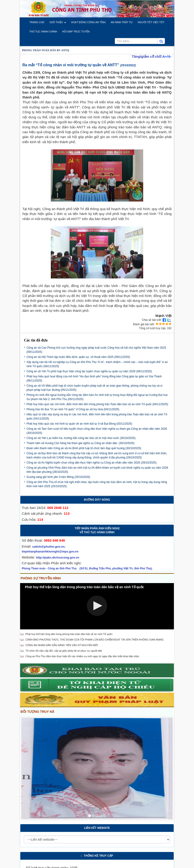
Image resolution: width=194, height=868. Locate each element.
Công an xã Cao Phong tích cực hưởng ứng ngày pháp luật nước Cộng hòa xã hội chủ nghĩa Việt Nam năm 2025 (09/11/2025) (96, 350)
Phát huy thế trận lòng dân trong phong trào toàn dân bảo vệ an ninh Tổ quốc (69, 634)
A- (170, 56)
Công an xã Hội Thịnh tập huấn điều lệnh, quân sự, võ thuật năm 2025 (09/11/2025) (78, 357)
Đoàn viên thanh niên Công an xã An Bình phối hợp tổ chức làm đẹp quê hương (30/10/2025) (84, 448)
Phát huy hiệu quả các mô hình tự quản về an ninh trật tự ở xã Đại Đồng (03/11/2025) (79, 424)
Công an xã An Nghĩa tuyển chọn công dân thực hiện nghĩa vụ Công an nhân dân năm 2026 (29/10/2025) (92, 463)
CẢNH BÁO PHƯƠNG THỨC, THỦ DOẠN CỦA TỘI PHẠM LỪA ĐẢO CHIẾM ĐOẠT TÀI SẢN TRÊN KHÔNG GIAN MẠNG (94, 640)
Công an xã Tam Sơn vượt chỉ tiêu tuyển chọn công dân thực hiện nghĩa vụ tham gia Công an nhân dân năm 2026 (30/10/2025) (97, 431)
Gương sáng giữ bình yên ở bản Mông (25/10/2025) (58, 477)
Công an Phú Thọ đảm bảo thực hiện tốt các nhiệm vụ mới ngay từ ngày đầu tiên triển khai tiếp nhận (82, 656)
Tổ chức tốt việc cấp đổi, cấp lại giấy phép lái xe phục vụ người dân (64, 651)
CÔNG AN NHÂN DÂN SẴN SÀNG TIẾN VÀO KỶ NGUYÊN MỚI (62, 645)
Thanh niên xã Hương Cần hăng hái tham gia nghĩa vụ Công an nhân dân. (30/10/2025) (80, 443)
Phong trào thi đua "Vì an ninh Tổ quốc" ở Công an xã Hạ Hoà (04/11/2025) (73, 409)
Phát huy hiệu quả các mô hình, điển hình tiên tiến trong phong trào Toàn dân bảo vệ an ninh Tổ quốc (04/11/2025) (97, 404)
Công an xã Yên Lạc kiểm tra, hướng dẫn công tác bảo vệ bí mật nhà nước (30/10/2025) (81, 438)
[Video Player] (97, 606)
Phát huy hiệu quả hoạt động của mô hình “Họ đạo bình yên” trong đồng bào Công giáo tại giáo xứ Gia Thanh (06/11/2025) (94, 379)
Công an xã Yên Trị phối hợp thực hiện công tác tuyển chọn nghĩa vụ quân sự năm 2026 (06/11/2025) (89, 371)
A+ (165, 56)
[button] (37, 22)
